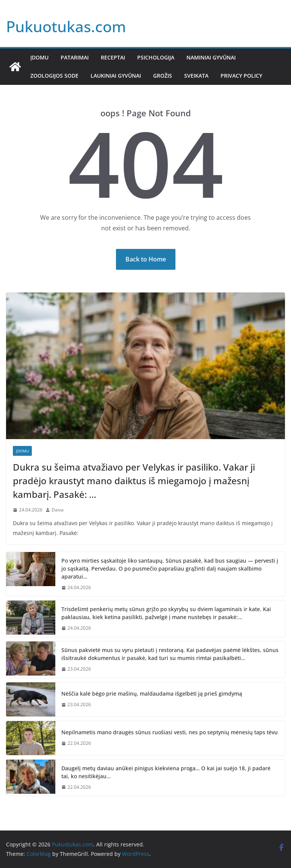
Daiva (58, 510)
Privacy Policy (241, 76)
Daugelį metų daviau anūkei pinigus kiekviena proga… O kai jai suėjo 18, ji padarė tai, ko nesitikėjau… (166, 772)
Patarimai (75, 57)
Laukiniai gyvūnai (116, 76)
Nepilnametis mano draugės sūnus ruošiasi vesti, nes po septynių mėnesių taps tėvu (170, 732)
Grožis (163, 76)
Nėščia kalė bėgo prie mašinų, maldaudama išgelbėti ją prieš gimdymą (152, 694)
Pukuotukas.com (66, 26)
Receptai (113, 57)
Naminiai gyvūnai (211, 57)
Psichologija (156, 57)
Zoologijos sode (54, 76)
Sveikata (196, 76)
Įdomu (39, 57)
